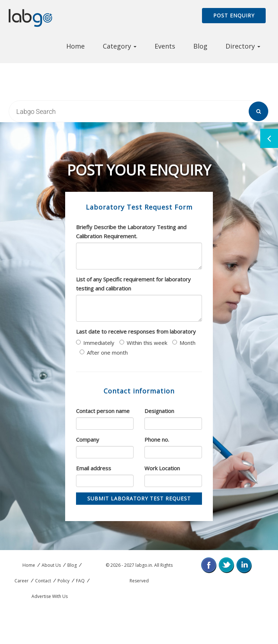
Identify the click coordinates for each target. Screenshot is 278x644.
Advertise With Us (50, 596)
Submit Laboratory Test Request (139, 498)
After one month (104, 352)
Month (184, 343)
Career (22, 581)
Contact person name (103, 411)
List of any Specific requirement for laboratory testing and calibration (133, 284)
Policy (64, 581)
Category (120, 46)
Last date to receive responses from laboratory (136, 331)
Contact (43, 581)
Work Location (162, 468)
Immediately (95, 343)
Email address (94, 468)
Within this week (143, 343)
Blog (200, 46)
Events (165, 46)
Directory (243, 46)
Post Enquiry (234, 15)
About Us (51, 565)
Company (88, 439)
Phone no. (157, 439)
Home (75, 46)
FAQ (80, 581)
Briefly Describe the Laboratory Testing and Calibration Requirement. (131, 232)
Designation (159, 411)
